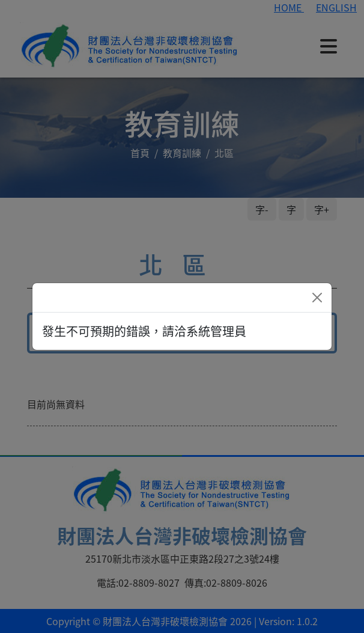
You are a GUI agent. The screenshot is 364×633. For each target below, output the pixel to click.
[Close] (317, 298)
